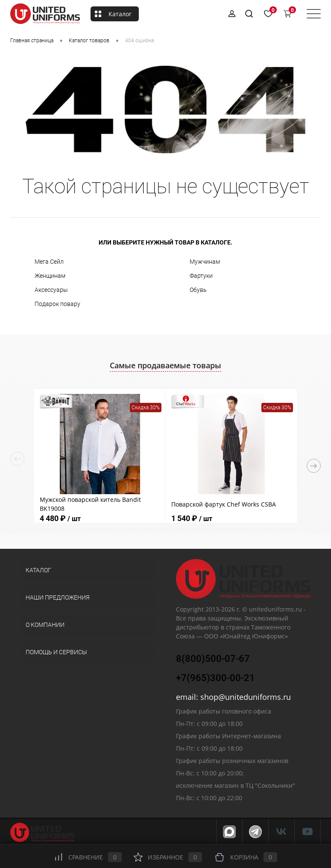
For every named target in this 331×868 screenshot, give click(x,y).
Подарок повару (57, 304)
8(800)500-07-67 (213, 659)
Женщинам (50, 276)
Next (314, 466)
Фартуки (201, 276)
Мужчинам (205, 262)
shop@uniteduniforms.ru (246, 697)
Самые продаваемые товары (165, 365)
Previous (17, 459)
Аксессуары (51, 290)
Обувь (198, 290)
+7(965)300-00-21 (215, 678)
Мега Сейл (49, 262)
